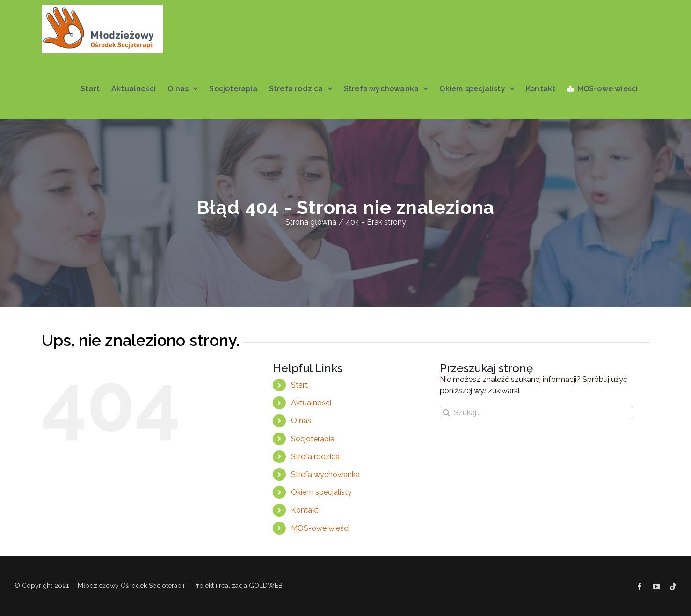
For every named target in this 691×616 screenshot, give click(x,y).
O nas (301, 421)
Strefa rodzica (315, 457)
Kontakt (305, 510)
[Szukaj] (447, 413)
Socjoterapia (313, 439)
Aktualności (311, 403)
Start (299, 385)
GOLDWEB (266, 586)
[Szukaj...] (536, 413)
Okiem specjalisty (321, 492)
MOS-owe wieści (320, 528)
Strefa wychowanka (325, 474)
